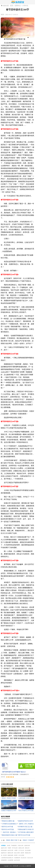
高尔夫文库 (30, 858)
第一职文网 (4, 855)
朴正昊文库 (24, 858)
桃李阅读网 (4, 850)
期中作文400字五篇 (24, 835)
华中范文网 (15, 848)
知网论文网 (21, 848)
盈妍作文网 (4, 848)
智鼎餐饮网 (17, 858)
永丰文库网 (21, 855)
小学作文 (25, 6)
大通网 (16, 850)
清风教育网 (4, 860)
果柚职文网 (28, 853)
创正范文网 (17, 860)
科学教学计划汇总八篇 (25, 827)
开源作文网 (20, 846)
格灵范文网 (10, 850)
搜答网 (22, 853)
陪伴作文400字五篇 (8, 829)
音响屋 (8, 846)
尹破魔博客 (14, 846)
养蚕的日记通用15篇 (8, 821)
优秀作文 (18, 6)
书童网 (9, 848)
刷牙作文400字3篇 (7, 827)
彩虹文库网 (17, 853)
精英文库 (27, 848)
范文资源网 (28, 850)
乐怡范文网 (15, 866)
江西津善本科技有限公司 (7, 858)
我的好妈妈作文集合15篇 (9, 835)
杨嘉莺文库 (4, 853)
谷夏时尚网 (27, 846)
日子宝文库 (21, 850)
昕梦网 (16, 855)
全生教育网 (10, 860)
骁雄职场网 (10, 855)
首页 (12, 6)
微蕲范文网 (10, 853)
